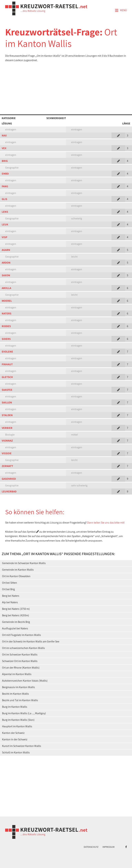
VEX (4, 148)
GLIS (4, 199)
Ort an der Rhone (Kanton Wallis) (21, 668)
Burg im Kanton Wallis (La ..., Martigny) (24, 713)
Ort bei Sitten (10, 583)
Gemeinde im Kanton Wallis (18, 570)
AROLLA (6, 288)
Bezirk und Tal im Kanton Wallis (20, 700)
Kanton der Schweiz (13, 733)
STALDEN (7, 415)
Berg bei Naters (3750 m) (16, 609)
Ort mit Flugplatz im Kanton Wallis (21, 635)
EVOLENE (7, 352)
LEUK (5, 224)
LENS (5, 212)
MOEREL (7, 301)
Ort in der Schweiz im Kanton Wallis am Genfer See (31, 641)
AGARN (6, 250)
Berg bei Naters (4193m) (16, 615)
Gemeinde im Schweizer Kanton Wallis (24, 563)
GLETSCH (7, 377)
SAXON (6, 275)
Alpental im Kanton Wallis (17, 674)
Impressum (108, 847)
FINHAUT (7, 364)
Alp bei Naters (10, 602)
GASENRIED (9, 479)
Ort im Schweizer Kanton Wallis (20, 655)
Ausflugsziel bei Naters (15, 628)
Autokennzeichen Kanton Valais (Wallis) (25, 681)
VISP (4, 237)
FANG (5, 186)
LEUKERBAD (9, 491)
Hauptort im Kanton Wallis (17, 726)
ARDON (6, 263)
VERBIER (7, 428)
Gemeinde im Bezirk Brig (16, 622)
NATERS (7, 313)
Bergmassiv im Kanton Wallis (18, 687)
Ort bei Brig (8, 589)
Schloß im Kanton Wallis (16, 752)
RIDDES (6, 326)
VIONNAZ (7, 441)
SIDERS (6, 339)
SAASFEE (7, 390)
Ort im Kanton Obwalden (16, 576)
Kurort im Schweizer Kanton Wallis (22, 746)
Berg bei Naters (11, 596)
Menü (121, 10)
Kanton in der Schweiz (15, 739)
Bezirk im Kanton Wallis (15, 694)
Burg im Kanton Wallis (15, 707)
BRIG (5, 161)
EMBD (5, 174)
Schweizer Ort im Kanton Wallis (20, 661)
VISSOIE (7, 453)
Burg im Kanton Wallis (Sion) (18, 720)
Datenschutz (91, 847)
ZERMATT (7, 466)
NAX (4, 135)
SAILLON (7, 402)
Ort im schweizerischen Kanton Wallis (23, 648)
